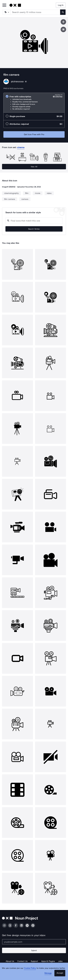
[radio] (34, 103)
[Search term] (35, 12)
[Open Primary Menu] (4, 5)
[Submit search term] (63, 12)
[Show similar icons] (63, 29)
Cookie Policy (30, 968)
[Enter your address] (34, 942)
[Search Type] (6, 12)
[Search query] (34, 221)
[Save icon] (63, 22)
